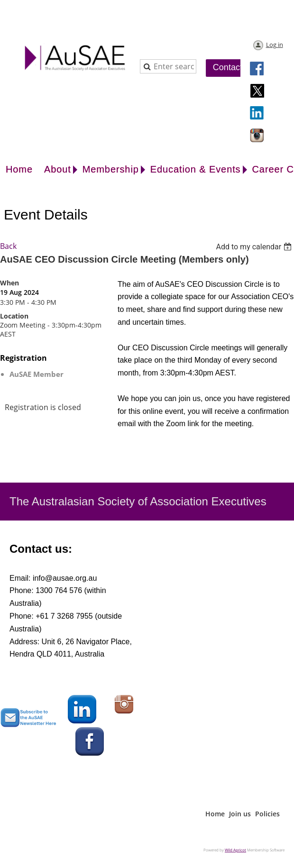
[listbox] (255, 247)
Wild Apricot (235, 850)
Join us (240, 814)
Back (8, 246)
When (9, 283)
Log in (275, 45)
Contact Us (234, 67)
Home (215, 814)
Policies (267, 814)
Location (14, 316)
